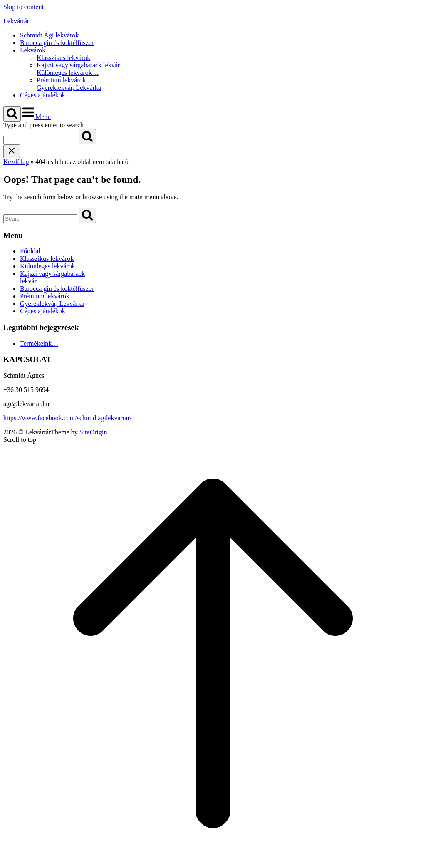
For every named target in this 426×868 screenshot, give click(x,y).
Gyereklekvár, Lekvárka (69, 88)
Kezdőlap (16, 162)
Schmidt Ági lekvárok (49, 35)
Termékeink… (39, 343)
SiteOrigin (93, 432)
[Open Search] (12, 114)
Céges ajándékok (43, 95)
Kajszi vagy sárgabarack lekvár (78, 65)
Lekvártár (16, 21)
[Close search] (12, 151)
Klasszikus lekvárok (63, 58)
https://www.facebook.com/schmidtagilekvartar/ (67, 418)
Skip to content (24, 7)
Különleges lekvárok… (68, 73)
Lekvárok (33, 50)
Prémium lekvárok (61, 80)
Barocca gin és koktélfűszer (57, 43)
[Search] (87, 137)
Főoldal (30, 251)
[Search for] (40, 140)
